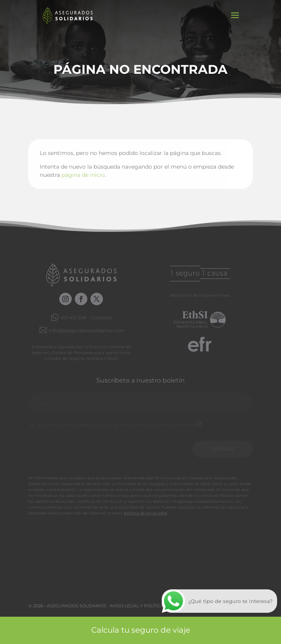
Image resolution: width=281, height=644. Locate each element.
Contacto (102, 318)
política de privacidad (146, 513)
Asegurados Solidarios (77, 606)
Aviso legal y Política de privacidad (155, 606)
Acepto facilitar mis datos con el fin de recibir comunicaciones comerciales (116, 425)
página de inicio (83, 175)
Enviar (223, 449)
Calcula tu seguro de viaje (141, 630)
